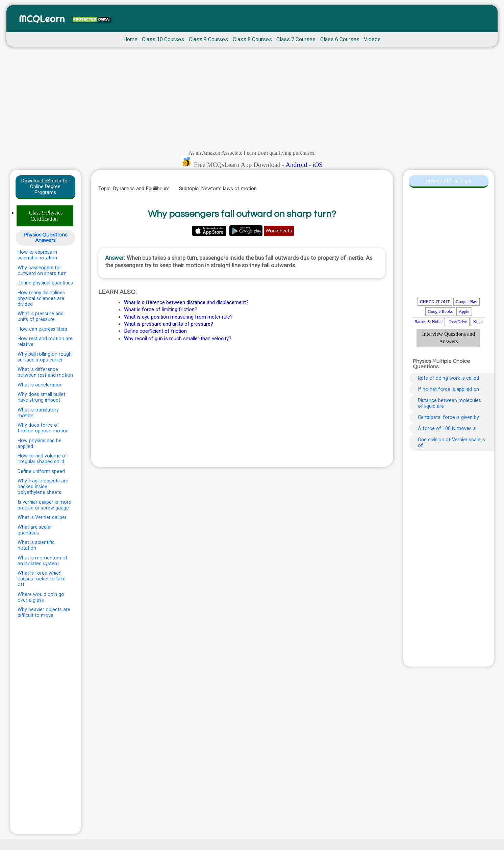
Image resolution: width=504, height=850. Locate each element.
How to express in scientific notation (37, 255)
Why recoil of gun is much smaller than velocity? (178, 339)
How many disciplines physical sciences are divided (41, 298)
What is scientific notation (36, 545)
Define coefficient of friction (155, 331)
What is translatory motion (38, 413)
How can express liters (42, 329)
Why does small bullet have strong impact (41, 397)
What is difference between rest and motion (45, 372)
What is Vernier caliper (42, 517)
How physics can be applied (40, 444)
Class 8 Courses (252, 39)
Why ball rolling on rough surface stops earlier (45, 357)
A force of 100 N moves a (447, 429)
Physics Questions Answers (45, 237)
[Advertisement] (252, 100)
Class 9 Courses (208, 39)
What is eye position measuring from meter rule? (178, 317)
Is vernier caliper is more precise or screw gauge (44, 505)
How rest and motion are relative (45, 342)
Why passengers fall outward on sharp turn (42, 271)
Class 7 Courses (296, 39)
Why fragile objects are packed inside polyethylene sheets (43, 487)
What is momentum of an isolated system (43, 561)
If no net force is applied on (448, 389)
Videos (372, 39)
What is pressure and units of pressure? (169, 324)
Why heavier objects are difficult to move (44, 612)
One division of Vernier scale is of (451, 443)
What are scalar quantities (35, 530)
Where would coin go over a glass (41, 597)
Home (130, 39)
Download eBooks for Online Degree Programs (45, 187)
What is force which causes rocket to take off (42, 579)
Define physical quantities (45, 283)
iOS (318, 165)
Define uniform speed (41, 471)
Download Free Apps (449, 181)
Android (296, 165)
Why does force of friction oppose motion (43, 428)
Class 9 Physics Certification (46, 216)
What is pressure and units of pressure (41, 317)
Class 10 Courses (163, 39)
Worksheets (279, 231)
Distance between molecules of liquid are (449, 403)
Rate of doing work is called (448, 378)
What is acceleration (40, 385)
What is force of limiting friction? (161, 309)
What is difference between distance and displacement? (186, 302)
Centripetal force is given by (448, 417)
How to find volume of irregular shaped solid (42, 459)
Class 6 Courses (340, 39)
